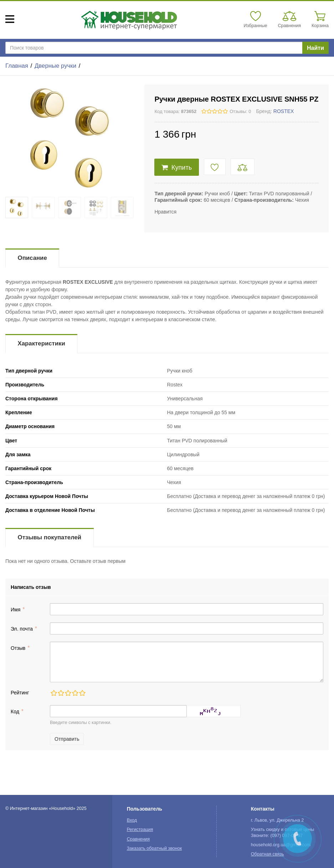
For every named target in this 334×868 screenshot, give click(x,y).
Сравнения (138, 839)
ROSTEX (284, 111)
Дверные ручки (55, 66)
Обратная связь (268, 854)
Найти (315, 48)
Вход (132, 820)
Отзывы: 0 (240, 112)
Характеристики (42, 343)
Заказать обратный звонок (155, 848)
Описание (32, 258)
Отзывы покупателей (50, 537)
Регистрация (140, 830)
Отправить (67, 739)
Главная (17, 66)
